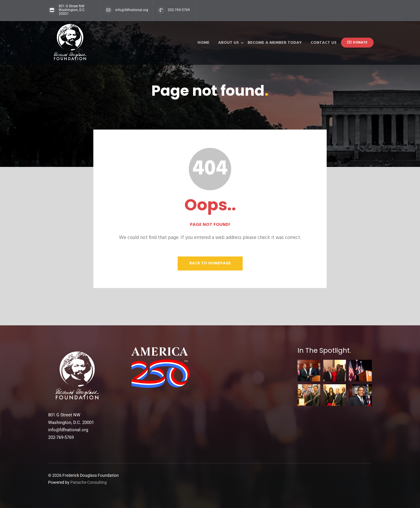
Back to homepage (210, 263)
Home (203, 43)
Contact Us (324, 43)
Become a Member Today (275, 43)
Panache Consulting (89, 482)
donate (357, 43)
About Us (229, 43)
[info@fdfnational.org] (108, 10)
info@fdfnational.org (132, 10)
